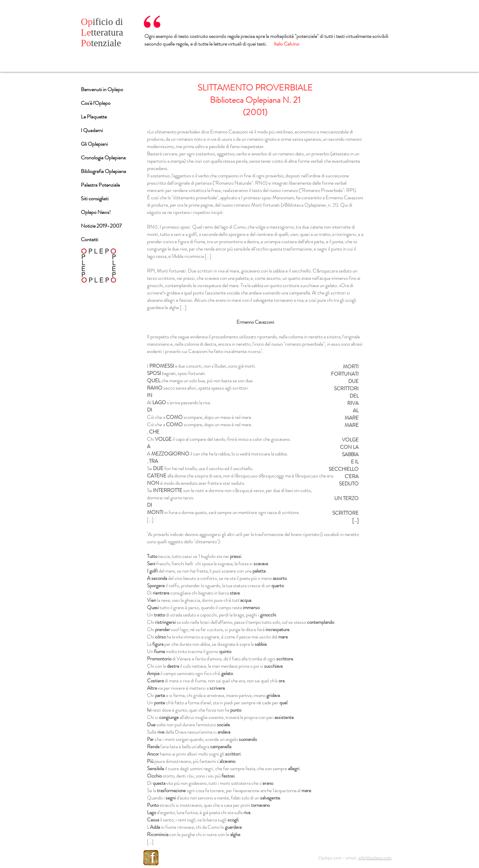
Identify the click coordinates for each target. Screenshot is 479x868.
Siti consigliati (95, 198)
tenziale (101, 43)
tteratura (102, 32)
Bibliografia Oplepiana (103, 171)
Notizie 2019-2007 (101, 226)
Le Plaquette (94, 117)
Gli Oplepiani (94, 144)
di (119, 22)
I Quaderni (92, 130)
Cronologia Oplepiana (103, 158)
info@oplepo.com (375, 858)
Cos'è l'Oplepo (96, 103)
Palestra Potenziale (100, 185)
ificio (98, 22)
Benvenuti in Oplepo (102, 89)
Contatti (89, 239)
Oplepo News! (96, 212)
